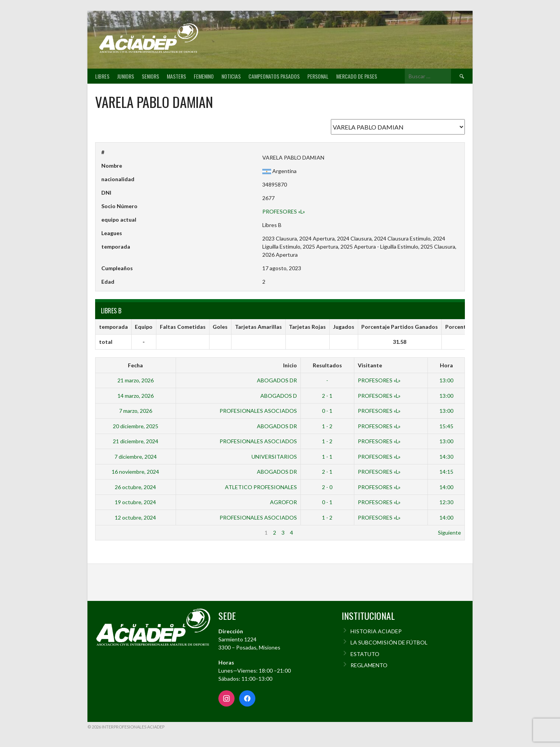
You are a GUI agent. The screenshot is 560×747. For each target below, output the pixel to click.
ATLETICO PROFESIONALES (261, 487)
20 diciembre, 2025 (136, 426)
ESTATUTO (365, 654)
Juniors (126, 76)
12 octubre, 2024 (135, 517)
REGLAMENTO (369, 665)
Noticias (231, 76)
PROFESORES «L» (284, 211)
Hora (446, 365)
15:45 (446, 426)
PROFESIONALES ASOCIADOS (258, 411)
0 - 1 (327, 411)
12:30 (446, 502)
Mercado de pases (357, 76)
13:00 (446, 380)
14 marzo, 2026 (136, 396)
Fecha (135, 365)
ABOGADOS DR (277, 380)
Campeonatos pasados (274, 76)
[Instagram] (226, 698)
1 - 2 (327, 426)
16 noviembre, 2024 (135, 472)
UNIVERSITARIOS (274, 457)
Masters (176, 76)
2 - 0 (327, 487)
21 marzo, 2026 (136, 380)
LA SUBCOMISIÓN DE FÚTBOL (389, 642)
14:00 (446, 487)
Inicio (290, 365)
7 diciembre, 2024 (136, 457)
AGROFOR (283, 502)
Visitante (370, 365)
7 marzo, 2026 (136, 411)
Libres (102, 76)
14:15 (446, 472)
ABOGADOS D (279, 396)
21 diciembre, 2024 (136, 441)
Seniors (150, 76)
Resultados (327, 365)
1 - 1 (327, 457)
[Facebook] (247, 698)
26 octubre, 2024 (135, 487)
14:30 (446, 457)
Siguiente (449, 532)
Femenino (204, 76)
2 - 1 (327, 396)
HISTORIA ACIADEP (376, 631)
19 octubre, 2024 (135, 502)
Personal (318, 76)
